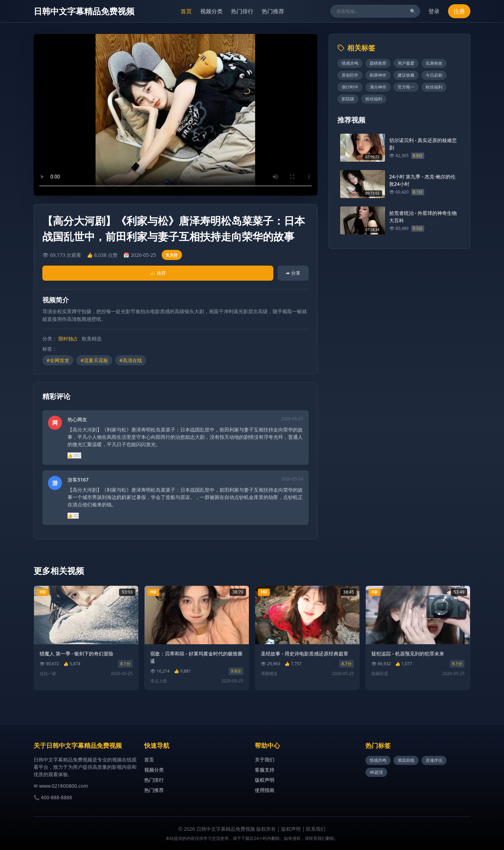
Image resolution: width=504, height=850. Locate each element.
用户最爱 (406, 63)
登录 (434, 11)
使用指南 (265, 790)
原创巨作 (350, 75)
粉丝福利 (434, 87)
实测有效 (434, 63)
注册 (459, 11)
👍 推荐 (158, 273)
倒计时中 (350, 87)
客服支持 (265, 770)
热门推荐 (273, 11)
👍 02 (73, 516)
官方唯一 (406, 87)
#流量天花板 (94, 360)
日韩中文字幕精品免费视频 (84, 11)
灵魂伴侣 (434, 760)
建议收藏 (406, 75)
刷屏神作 (378, 75)
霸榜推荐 (378, 63)
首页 (186, 11)
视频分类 (211, 11)
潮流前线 (406, 760)
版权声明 (265, 780)
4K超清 (376, 772)
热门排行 (242, 11)
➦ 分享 (293, 273)
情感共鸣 (350, 63)
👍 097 (74, 455)
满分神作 (378, 87)
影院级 (348, 99)
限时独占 (68, 339)
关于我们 (265, 760)
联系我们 (316, 829)
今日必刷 (434, 75)
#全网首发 (58, 360)
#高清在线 (131, 360)
